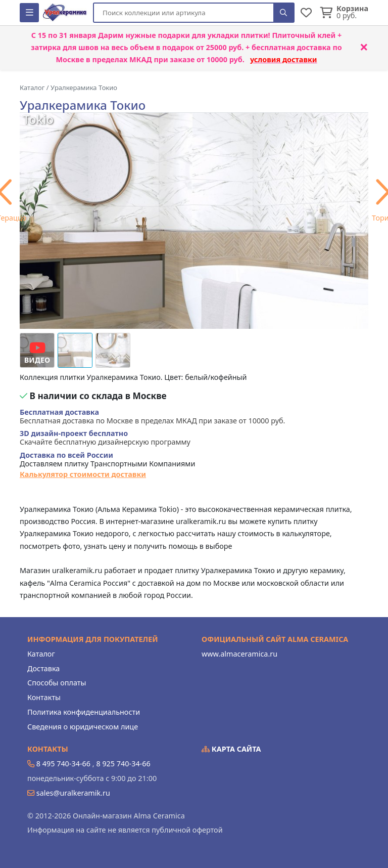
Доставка (43, 668)
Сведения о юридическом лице (83, 727)
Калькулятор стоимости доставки (83, 474)
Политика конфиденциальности (84, 712)
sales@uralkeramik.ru (73, 793)
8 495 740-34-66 (63, 764)
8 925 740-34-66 (123, 764)
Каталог (41, 654)
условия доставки (284, 59)
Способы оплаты (57, 683)
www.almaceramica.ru (239, 654)
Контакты (44, 697)
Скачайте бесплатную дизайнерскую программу (105, 438)
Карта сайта (231, 749)
